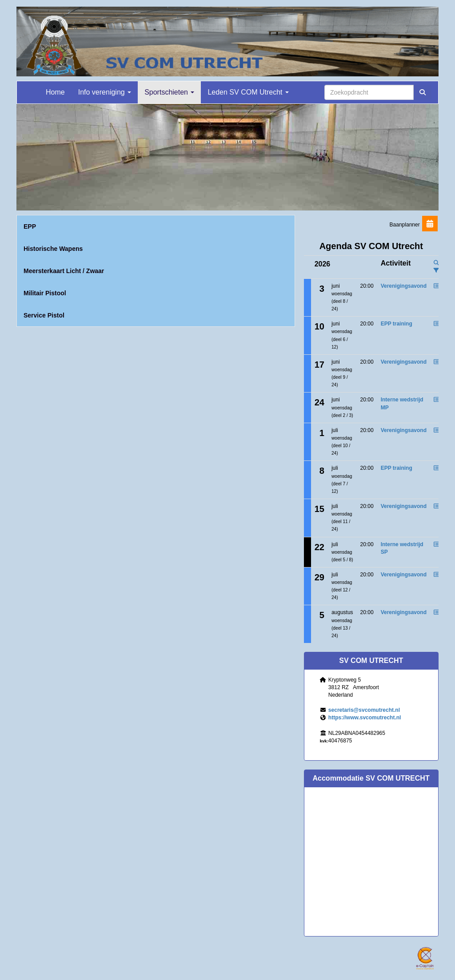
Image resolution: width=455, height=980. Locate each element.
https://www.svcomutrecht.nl (365, 718)
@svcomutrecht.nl (364, 710)
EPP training (397, 324)
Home (55, 92)
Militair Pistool (45, 293)
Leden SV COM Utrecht (248, 92)
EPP (30, 226)
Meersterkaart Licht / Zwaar (64, 271)
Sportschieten (169, 92)
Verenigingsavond (404, 286)
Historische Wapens (53, 249)
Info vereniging (105, 92)
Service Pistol (44, 315)
